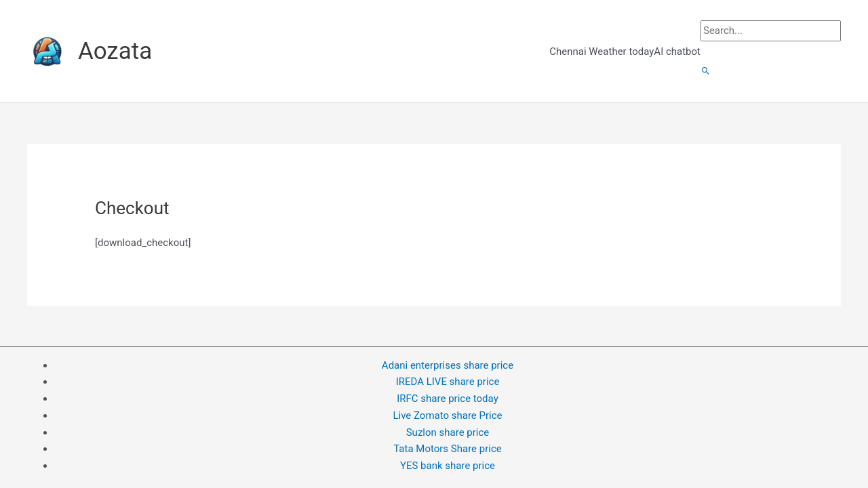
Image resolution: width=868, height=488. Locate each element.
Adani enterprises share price (448, 365)
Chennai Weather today (601, 52)
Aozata (115, 51)
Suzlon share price (448, 432)
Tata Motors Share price (448, 449)
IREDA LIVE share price (448, 382)
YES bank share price (448, 466)
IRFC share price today (447, 399)
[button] (706, 72)
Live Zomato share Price (447, 415)
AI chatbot (677, 52)
